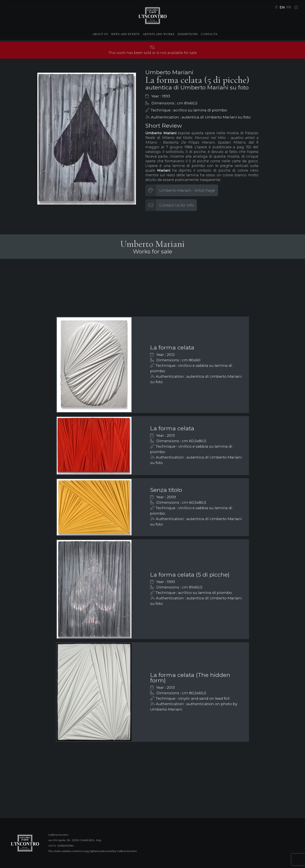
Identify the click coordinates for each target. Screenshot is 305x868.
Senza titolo (166, 490)
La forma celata (172, 347)
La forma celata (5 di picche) (190, 575)
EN (282, 7)
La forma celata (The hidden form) (190, 678)
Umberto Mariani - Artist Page (187, 190)
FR (289, 7)
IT (276, 7)
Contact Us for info (177, 205)
